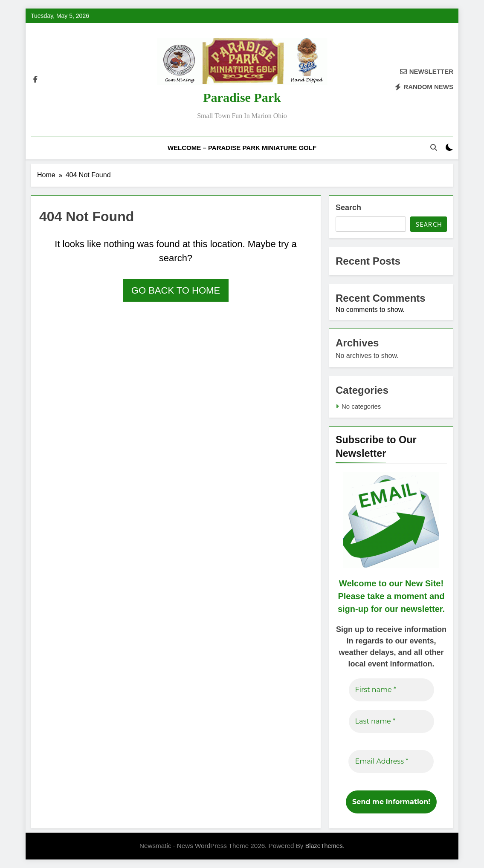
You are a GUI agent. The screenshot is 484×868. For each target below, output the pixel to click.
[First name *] (391, 690)
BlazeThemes (324, 846)
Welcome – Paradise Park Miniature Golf (242, 148)
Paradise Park (242, 97)
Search (348, 208)
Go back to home (176, 290)
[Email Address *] (391, 761)
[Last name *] (391, 721)
